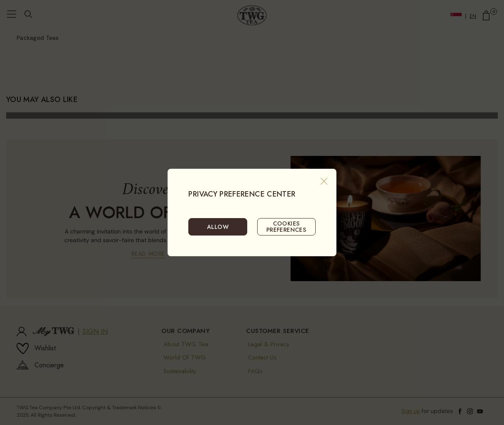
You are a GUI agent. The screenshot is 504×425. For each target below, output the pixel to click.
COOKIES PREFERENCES (286, 226)
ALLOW (218, 227)
